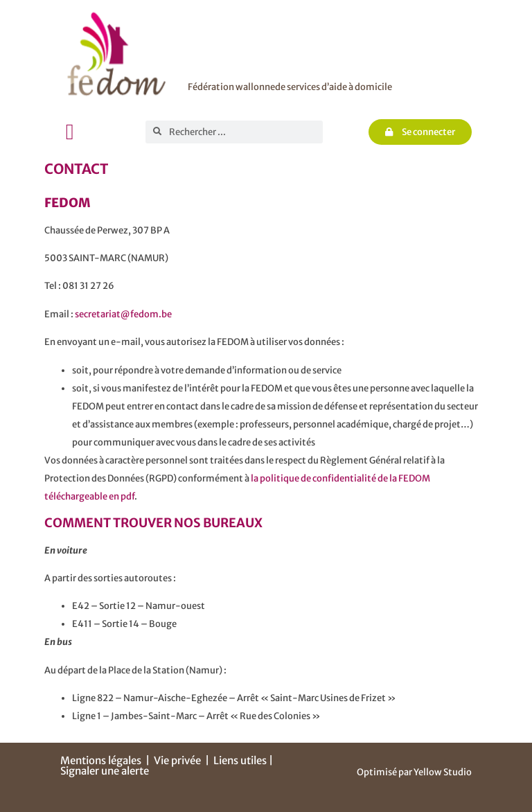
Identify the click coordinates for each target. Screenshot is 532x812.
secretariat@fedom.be (123, 314)
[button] (70, 132)
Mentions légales (101, 760)
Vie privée (177, 760)
